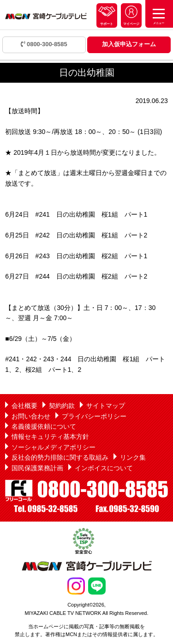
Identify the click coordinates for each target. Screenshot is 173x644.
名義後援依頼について (44, 426)
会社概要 (24, 406)
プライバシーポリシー (94, 416)
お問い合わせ (31, 416)
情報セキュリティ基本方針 (50, 437)
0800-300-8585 (44, 44)
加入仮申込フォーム (129, 44)
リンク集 (133, 457)
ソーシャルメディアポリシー (54, 447)
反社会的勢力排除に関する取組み (60, 457)
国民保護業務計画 (37, 468)
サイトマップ (106, 406)
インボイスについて (104, 468)
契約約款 (62, 406)
